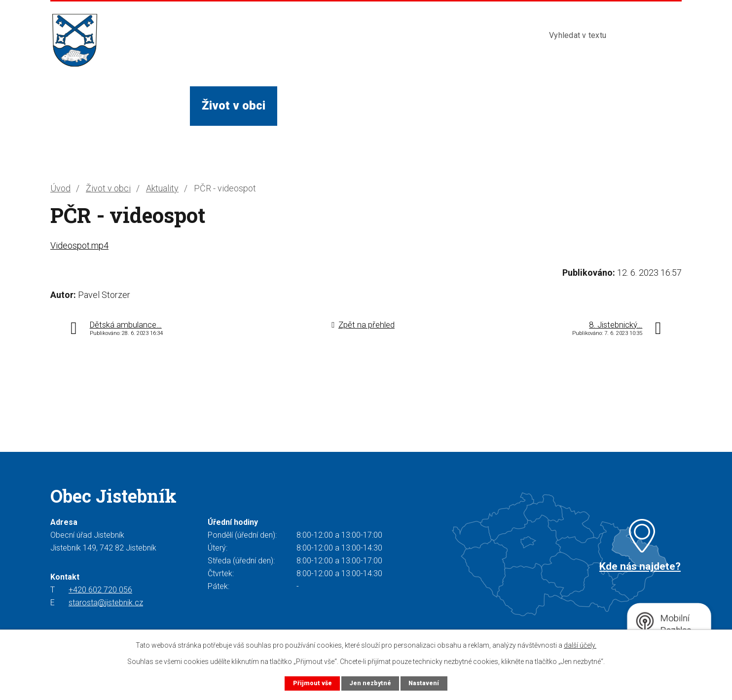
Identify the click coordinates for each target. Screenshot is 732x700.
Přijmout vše (311, 683)
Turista (426, 106)
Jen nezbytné (370, 683)
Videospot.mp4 (79, 245)
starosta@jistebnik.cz (106, 603)
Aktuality (162, 188)
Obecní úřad (146, 106)
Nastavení (424, 683)
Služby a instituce (336, 106)
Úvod (76, 106)
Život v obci (234, 106)
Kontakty (493, 106)
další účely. (580, 645)
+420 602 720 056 (100, 590)
